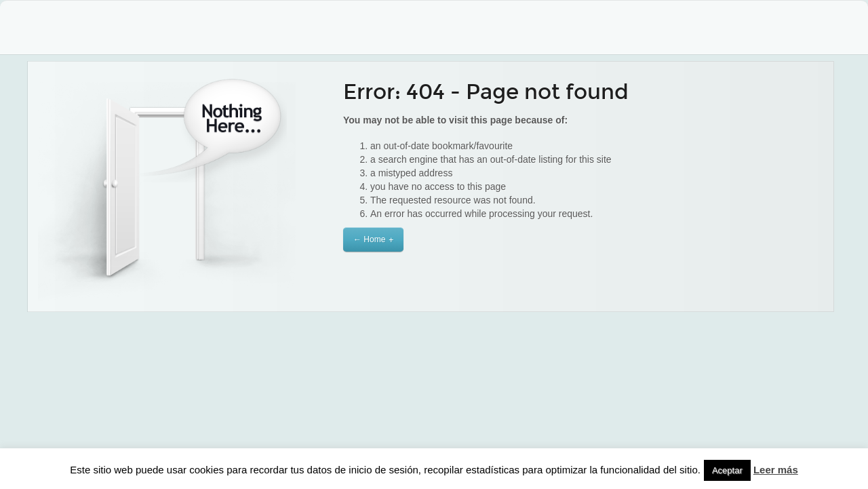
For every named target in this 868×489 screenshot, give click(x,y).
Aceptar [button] (727, 470)
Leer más (776, 470)
